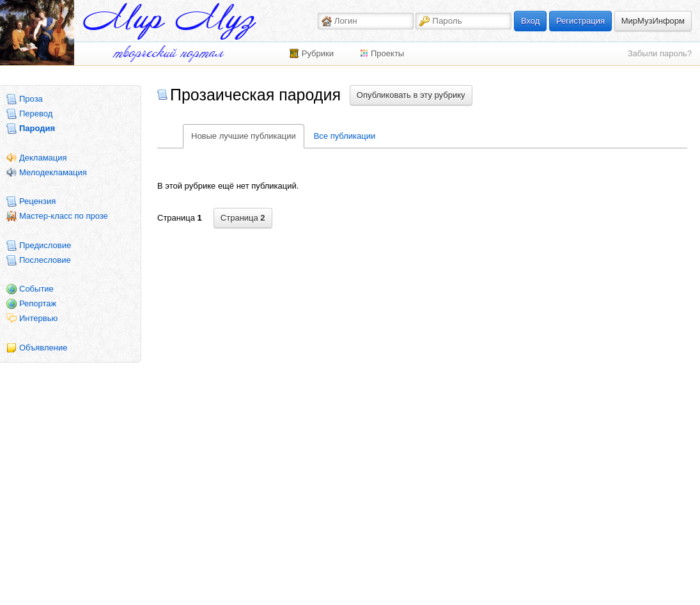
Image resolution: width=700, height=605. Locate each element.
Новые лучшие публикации (244, 136)
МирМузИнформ (653, 21)
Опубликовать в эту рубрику (411, 95)
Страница (243, 218)
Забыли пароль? (660, 53)
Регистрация (580, 21)
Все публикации (345, 136)
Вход (530, 21)
